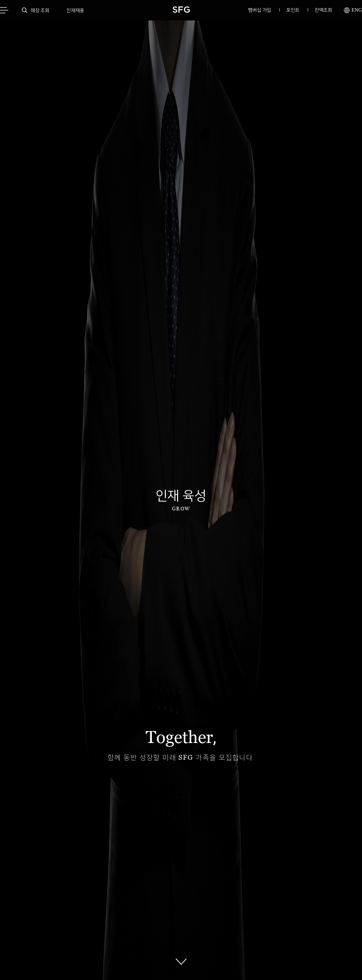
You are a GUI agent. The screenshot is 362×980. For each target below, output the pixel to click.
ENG (353, 10)
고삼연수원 (221, 908)
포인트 (293, 10)
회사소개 (148, 908)
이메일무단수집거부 (109, 908)
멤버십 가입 (260, 10)
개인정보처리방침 (63, 908)
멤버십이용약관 (184, 908)
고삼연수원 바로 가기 (231, 789)
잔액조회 (323, 10)
